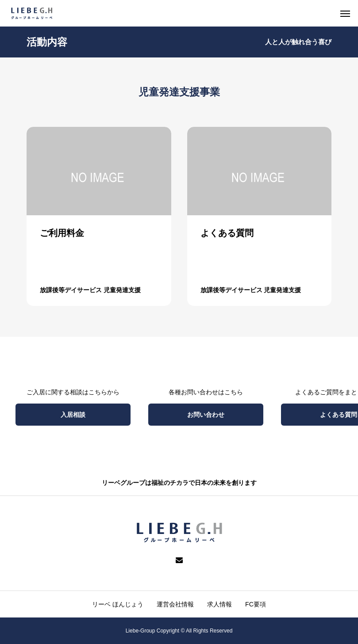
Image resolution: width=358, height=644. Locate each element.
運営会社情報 (175, 604)
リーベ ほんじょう (118, 604)
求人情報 (219, 604)
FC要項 (256, 604)
